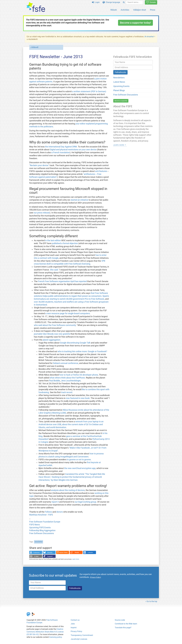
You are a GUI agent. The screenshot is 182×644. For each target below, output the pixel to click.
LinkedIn (90, 553)
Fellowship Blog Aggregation (42, 530)
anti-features (101, 171)
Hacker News (63, 553)
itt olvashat (149, 37)
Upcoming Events (121, 86)
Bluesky (50, 553)
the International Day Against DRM (61, 147)
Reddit (77, 553)
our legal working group (85, 502)
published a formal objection (65, 243)
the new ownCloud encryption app (80, 468)
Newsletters (119, 78)
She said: (54, 270)
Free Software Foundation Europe (45, 522)
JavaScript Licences (79, 639)
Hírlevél (35, 47)
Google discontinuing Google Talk (75, 343)
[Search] (124, 2)
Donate (151, 2)
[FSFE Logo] (36, 7)
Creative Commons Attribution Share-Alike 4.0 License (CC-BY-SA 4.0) (45, 632)
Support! (50, 556)
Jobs (73, 624)
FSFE (51, 515)
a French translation (61, 152)
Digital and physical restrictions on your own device (73, 150)
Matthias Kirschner (38, 515)
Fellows (48, 512)
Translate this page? (123, 628)
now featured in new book (78, 398)
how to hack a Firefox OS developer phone (79, 375)
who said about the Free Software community (55, 325)
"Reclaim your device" (39, 165)
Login (96, 2)
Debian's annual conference (66, 363)
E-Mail (36, 556)
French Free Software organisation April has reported (62, 281)
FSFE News (35, 525)
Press (153, 10)
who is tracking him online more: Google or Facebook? (82, 351)
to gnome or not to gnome (79, 460)
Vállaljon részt (140, 10)
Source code (120, 620)
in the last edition (53, 240)
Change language (111, 2)
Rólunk (114, 10)
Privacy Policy (76, 631)
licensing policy (56, 637)
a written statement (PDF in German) (89, 91)
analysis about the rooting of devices (68, 490)
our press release (42, 213)
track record (67, 392)
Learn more (76, 559)
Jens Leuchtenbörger (71, 381)
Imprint (74, 628)
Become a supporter (121, 101)
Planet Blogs (119, 90)
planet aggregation (51, 340)
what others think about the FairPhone (67, 378)
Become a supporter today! (135, 23)
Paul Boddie (55, 381)
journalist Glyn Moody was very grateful (52, 334)
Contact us (75, 620)
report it (55, 502)
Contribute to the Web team (126, 624)
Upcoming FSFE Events (40, 528)
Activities (125, 10)
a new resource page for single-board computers (68, 313)
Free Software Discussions (42, 533)
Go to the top (152, 601)
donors (60, 512)
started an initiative (79, 200)
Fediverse (36, 553)
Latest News (119, 82)
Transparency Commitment (82, 635)
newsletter (39, 542)
